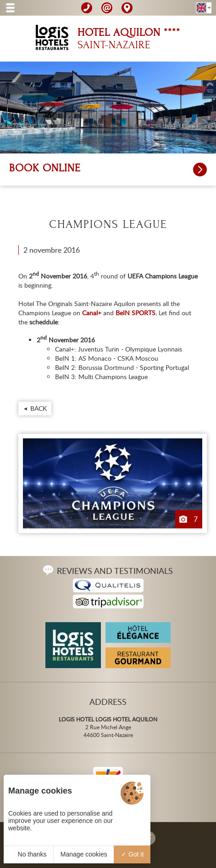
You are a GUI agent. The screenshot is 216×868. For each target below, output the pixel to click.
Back (39, 408)
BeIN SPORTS (136, 313)
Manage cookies (84, 854)
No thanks (29, 854)
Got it (132, 854)
